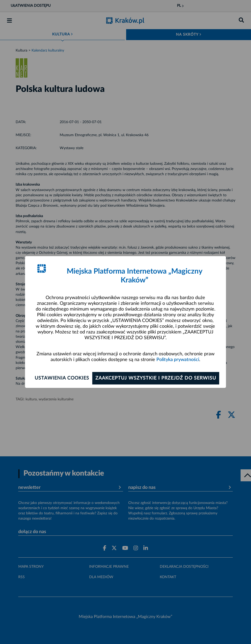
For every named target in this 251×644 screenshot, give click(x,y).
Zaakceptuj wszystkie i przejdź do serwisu (156, 378)
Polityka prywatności (178, 360)
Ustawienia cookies (62, 378)
